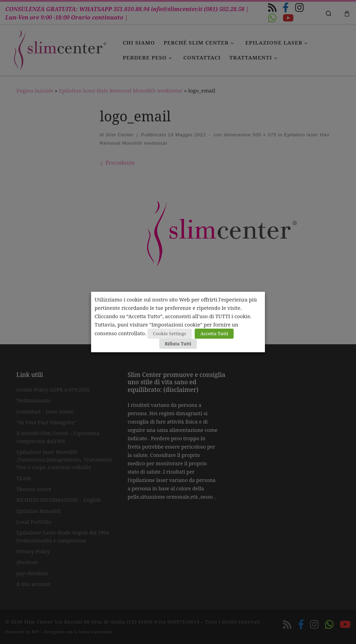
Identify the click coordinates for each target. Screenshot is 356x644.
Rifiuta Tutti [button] (178, 344)
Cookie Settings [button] (170, 333)
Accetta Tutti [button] (214, 333)
